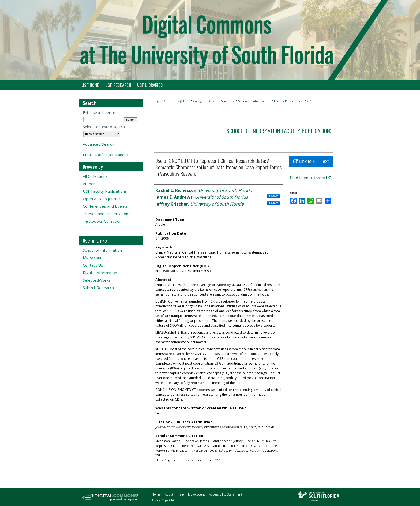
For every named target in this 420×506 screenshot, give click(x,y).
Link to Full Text (311, 161)
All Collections (95, 176)
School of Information (254, 101)
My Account (93, 258)
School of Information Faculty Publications (280, 131)
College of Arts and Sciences (213, 101)
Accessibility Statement (226, 494)
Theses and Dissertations (107, 214)
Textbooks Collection (102, 221)
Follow (273, 196)
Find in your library (310, 178)
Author (89, 184)
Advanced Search (98, 144)
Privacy (157, 500)
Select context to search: (104, 127)
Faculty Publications (288, 101)
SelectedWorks (97, 280)
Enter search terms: (100, 113)
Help (181, 494)
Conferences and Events (105, 206)
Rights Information (100, 273)
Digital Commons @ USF (171, 101)
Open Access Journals (103, 199)
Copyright (168, 500)
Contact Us (93, 265)
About (169, 494)
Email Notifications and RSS (108, 155)
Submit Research (98, 288)
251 (309, 101)
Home (157, 494)
